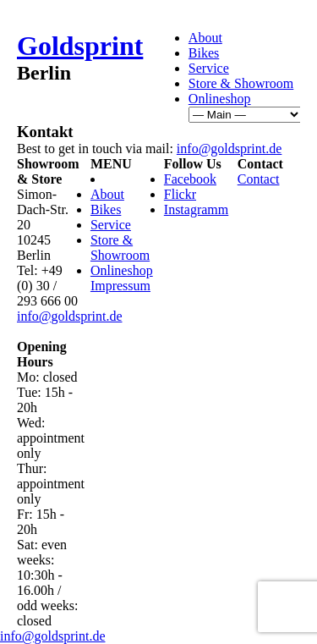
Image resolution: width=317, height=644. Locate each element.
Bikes (204, 53)
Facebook (190, 179)
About (205, 38)
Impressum (120, 286)
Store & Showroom (241, 83)
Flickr (180, 194)
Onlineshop (220, 99)
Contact (259, 179)
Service (209, 68)
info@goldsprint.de (230, 149)
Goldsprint (80, 46)
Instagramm (196, 209)
